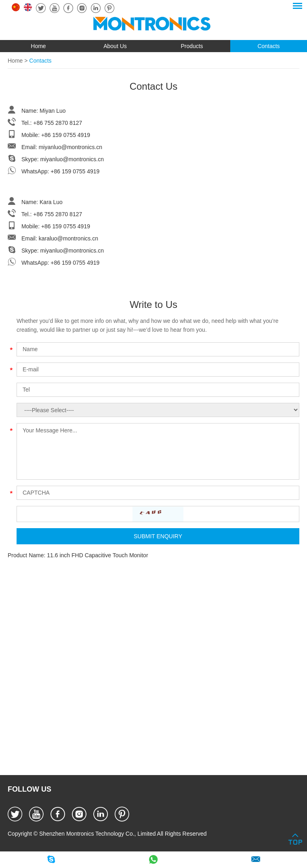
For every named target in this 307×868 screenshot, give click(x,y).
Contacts (268, 46)
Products (192, 46)
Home (38, 46)
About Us (115, 46)
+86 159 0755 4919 (75, 171)
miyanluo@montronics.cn (70, 147)
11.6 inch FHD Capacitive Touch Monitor (97, 555)
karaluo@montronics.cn (68, 238)
